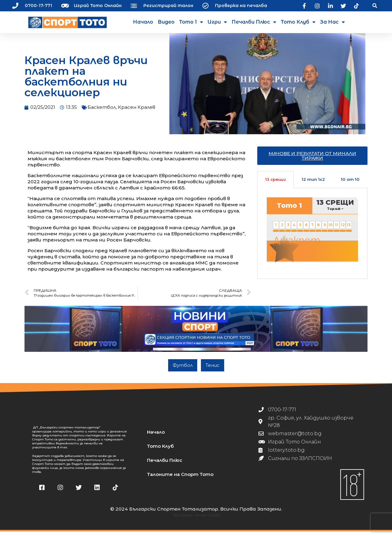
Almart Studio (207, 520)
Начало (143, 22)
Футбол (183, 370)
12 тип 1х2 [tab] (313, 184)
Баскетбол (102, 112)
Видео (166, 22)
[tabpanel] (312, 238)
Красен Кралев (137, 112)
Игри (217, 22)
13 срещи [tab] (275, 184)
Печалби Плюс (254, 22)
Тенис (213, 370)
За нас (332, 22)
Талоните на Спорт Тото (180, 479)
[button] (375, 6)
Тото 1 (191, 22)
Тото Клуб (298, 22)
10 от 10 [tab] (350, 184)
